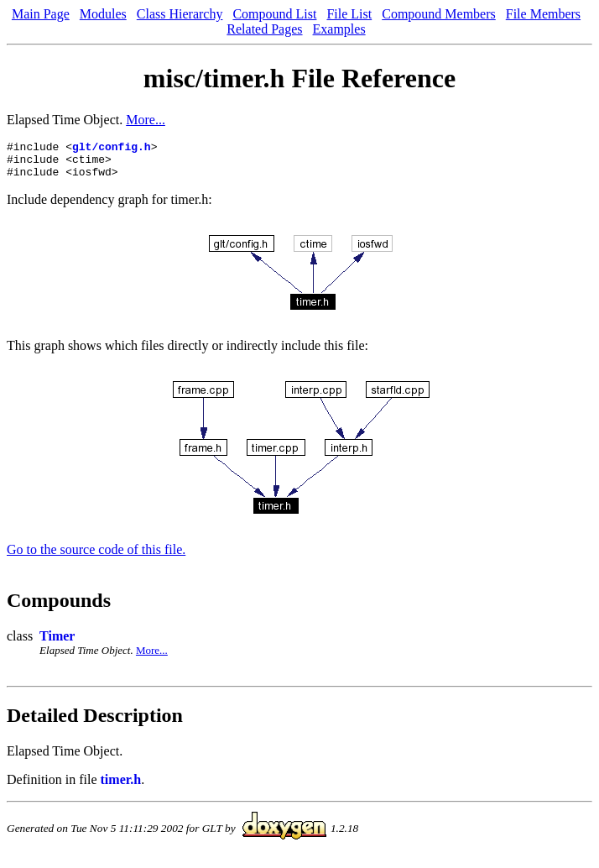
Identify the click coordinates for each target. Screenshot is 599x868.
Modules (103, 14)
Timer (57, 643)
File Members (543, 14)
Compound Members (439, 14)
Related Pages (264, 29)
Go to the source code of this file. (96, 557)
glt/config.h (112, 149)
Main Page (41, 14)
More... (146, 120)
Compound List (274, 14)
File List (349, 14)
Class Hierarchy (180, 14)
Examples (339, 29)
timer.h (121, 787)
